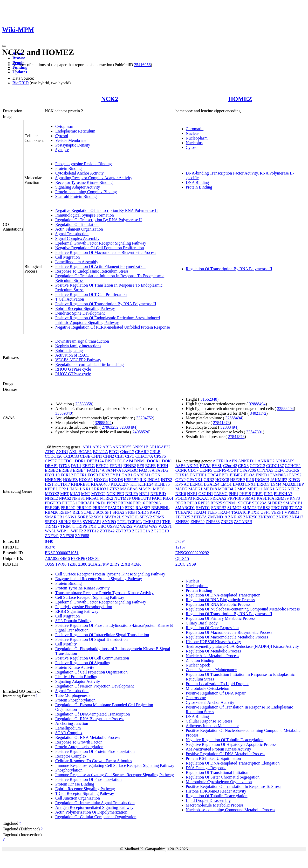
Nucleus (193, 133)
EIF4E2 (236, 475)
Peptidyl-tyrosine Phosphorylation (84, 607)
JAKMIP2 (279, 480)
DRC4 (213, 475)
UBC (102, 526)
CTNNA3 (265, 470)
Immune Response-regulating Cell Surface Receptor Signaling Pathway (115, 765)
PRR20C (68, 508)
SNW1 (71, 517)
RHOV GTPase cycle (73, 374)
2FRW (104, 564)
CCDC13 (257, 466)
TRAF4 (224, 512)
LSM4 (276, 484)
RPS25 (216, 503)
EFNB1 (116, 466)
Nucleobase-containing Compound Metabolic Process (230, 810)
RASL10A (265, 498)
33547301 (255, 432)
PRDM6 (125, 503)
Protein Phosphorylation (75, 700)
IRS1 (49, 484)
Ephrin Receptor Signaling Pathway (85, 308)
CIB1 (120, 456)
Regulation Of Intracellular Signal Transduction (95, 803)
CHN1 (97, 456)
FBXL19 (52, 475)
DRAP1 (52, 466)
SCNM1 (230, 503)
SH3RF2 (275, 503)
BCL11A (100, 452)
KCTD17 (62, 484)
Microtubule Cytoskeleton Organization (219, 782)
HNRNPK (53, 480)
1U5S (50, 564)
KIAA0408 (100, 484)
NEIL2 (293, 489)
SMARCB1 (55, 517)
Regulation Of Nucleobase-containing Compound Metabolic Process (243, 609)
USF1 (265, 512)
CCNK (181, 470)
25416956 (142, 65)
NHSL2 (51, 498)
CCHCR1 (293, 466)
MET (64, 494)
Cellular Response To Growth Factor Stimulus (94, 761)
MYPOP (98, 494)
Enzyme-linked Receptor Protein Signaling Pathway (99, 579)
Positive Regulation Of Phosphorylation (88, 779)
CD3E (85, 456)
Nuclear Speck (198, 665)
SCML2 (88, 512)
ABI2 (97, 447)
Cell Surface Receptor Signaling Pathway (90, 597)
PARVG (221, 494)
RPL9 (192, 503)
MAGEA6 (129, 489)
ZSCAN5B (243, 522)
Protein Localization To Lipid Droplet (217, 684)
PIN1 (269, 494)
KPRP (50, 489)
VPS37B (141, 526)
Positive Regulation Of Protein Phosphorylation (95, 751)
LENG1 (196, 484)
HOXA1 (86, 480)
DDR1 (80, 461)
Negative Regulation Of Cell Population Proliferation (100, 248)
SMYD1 (203, 508)
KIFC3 (294, 480)
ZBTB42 (107, 531)
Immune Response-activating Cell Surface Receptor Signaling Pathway (115, 775)
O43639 (93, 558)
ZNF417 (296, 517)
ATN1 (50, 452)
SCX (100, 512)
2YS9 (191, 564)
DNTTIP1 (198, 475)
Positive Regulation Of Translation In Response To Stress (234, 786)
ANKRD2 (266, 461)
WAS (153, 526)
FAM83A (147, 470)
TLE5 (212, 512)
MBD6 (159, 489)
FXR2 (104, 475)
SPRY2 (146, 517)
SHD (142, 512)
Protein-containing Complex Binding (86, 192)
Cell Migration (68, 257)
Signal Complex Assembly (77, 238)
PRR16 (139, 503)
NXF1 (192, 494)
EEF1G (88, 466)
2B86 (83, 564)
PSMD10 (116, 508)
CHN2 (109, 456)
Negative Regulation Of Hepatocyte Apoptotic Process (231, 744)
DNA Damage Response (206, 768)
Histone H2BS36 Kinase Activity (213, 642)
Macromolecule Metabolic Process (215, 805)
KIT (134, 484)
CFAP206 (248, 470)
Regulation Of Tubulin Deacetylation (217, 796)
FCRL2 (67, 475)
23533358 (84, 404)
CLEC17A (144, 456)
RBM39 (282, 498)
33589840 (64, 413)
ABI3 (107, 447)
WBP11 (64, 531)
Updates (20, 72)
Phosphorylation (69, 770)
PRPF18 (234, 498)
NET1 (144, 494)
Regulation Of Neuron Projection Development (95, 686)
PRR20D (84, 508)
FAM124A (95, 470)
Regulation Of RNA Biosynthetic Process (90, 719)
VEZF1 (277, 512)
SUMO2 (234, 508)
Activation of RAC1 (72, 355)
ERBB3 (65, 470)
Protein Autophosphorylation (79, 747)
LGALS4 (212, 484)
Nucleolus (194, 143)
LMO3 (238, 484)
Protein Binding (69, 168)
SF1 (108, 512)
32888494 (103, 423)
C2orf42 (230, 466)
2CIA (93, 564)
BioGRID (20, 83)
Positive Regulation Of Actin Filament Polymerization (100, 266)
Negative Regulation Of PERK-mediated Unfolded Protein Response (113, 327)
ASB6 (180, 466)
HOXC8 (222, 480)
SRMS (158, 517)
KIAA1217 (120, 484)
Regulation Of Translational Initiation (217, 772)
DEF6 (279, 470)
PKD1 (101, 503)
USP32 (113, 526)
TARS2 (264, 508)
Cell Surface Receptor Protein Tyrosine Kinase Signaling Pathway (110, 574)
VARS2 (126, 526)
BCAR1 (85, 452)
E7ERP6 (78, 558)
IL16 (250, 480)
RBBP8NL (160, 508)
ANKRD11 (247, 461)
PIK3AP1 (86, 503)
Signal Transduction (72, 234)
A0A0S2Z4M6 (57, 558)
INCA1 (153, 480)
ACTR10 (220, 461)
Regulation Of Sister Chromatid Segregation (223, 777)
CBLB (155, 452)
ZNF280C (267, 517)
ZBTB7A (199, 517)
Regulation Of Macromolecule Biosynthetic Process (229, 632)
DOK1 (167, 461)
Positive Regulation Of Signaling (83, 663)
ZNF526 (67, 536)
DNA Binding (197, 182)
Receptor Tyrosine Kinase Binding (84, 182)
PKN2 (112, 503)
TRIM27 (52, 526)
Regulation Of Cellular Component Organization (96, 817)
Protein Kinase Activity (75, 667)
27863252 (110, 427)
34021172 (258, 413)
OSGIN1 (206, 494)
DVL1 (76, 466)
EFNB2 (130, 466)
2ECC (180, 564)
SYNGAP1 (92, 522)
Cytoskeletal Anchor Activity (80, 173)
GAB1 (127, 475)
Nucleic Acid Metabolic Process (213, 656)
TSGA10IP (241, 512)
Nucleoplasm (197, 138)
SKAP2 (154, 512)
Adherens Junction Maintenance (213, 726)
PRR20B (52, 508)
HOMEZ (240, 99)
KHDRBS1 (80, 484)
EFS (141, 466)
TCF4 (122, 522)
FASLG (162, 470)
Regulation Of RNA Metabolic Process (88, 737)
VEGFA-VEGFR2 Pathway (78, 360)
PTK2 (129, 508)
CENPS (206, 470)
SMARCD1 (185, 508)
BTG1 (114, 452)
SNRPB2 (219, 508)
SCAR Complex (69, 733)
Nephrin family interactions (78, 346)
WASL (50, 531)
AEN (233, 461)
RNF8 (295, 498)
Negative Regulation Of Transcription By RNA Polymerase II (107, 210)
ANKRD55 (122, 447)
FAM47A (113, 470)
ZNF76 (227, 522)
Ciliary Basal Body (202, 623)
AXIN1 (62, 452)
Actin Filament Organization (79, 229)
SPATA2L (113, 517)
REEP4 (65, 512)
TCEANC (184, 512)
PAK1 (157, 498)
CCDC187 (275, 466)
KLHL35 (162, 484)
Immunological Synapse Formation (85, 215)
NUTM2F (122, 498)
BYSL (217, 466)
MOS (242, 489)
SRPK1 (51, 522)
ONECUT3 (141, 498)
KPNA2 (182, 484)
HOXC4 (101, 480)
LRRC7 (263, 484)
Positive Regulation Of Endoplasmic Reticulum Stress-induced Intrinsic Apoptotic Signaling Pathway (108, 320)
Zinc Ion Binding (200, 660)
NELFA (132, 494)
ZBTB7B (123, 531)
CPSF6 (160, 456)
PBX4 (168, 498)
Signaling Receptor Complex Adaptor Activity (94, 178)
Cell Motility (66, 644)
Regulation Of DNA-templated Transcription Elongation (233, 763)
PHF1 (233, 494)
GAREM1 (142, 475)
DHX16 (182, 475)
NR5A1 (92, 498)
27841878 (221, 423)
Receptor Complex (71, 756)
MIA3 (75, 494)
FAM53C (130, 470)
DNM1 (140, 461)
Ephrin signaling (69, 350)
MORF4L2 (227, 489)
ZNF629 (197, 522)
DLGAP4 (125, 461)
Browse (19, 58)
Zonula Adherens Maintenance (211, 670)
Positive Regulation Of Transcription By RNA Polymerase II (106, 304)
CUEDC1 (66, 461)
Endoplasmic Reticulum (75, 131)
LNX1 (85, 489)
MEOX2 (52, 494)
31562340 (209, 399)
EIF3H (163, 466)
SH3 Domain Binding (73, 621)
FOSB (93, 475)
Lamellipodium (68, 728)
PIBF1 (258, 494)
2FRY (115, 564)
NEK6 (181, 494)
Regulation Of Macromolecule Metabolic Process (227, 637)
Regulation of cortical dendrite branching (90, 364)
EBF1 (224, 475)
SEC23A (259, 503)
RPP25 (204, 503)
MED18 (210, 489)
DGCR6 (292, 470)
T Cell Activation (70, 299)
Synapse (62, 150)
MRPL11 (255, 489)
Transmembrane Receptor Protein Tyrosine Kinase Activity (104, 593)
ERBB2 (51, 470)
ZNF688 (82, 536)
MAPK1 (195, 489)
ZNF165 (235, 517)
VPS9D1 (292, 512)
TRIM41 (68, 526)
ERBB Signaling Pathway (77, 611)
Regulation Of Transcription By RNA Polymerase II (98, 220)
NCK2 (110, 99)
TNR (167, 522)
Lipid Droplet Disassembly (208, 800)
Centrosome (196, 698)
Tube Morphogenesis (73, 695)
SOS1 (99, 517)
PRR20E (100, 508)
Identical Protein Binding (76, 677)
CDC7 (193, 470)
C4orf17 (127, 452)
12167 (181, 547)
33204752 (145, 418)
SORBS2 (85, 517)
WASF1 (165, 526)
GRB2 (209, 480)
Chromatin (195, 129)
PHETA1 (70, 503)
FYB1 (115, 475)
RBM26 (52, 512)
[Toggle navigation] (4, 46)
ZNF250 (250, 517)
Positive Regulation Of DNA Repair (216, 693)
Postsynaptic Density (73, 145)
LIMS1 (73, 489)
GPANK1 (195, 480)
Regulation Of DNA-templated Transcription (93, 714)
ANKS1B (140, 447)
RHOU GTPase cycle (73, 369)
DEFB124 (95, 461)
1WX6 (61, 564)
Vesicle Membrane (71, 140)
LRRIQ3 (99, 489)
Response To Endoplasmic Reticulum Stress (92, 271)
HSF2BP (131, 480)
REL (77, 512)
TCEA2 (296, 508)
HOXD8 (116, 480)
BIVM (205, 466)
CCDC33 (71, 456)
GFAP (180, 480)
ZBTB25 (183, 517)
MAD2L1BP (293, 484)
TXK (92, 526)
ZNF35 (282, 517)
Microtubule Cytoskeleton (208, 688)
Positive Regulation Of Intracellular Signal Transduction (102, 635)
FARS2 (295, 475)
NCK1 (269, 489)
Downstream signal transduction (82, 341)
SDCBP (244, 503)
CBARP (142, 452)
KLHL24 (146, 484)
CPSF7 (51, 461)
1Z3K (72, 564)
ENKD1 (262, 475)
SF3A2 (118, 512)
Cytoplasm (64, 126)
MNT (86, 494)
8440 (49, 541)
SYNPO (109, 522)
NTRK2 (107, 498)
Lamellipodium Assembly (77, 262)
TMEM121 (152, 522)
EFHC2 (102, 466)
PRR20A (153, 503)
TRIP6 (81, 526)
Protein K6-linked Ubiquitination (213, 758)
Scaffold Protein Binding (76, 196)
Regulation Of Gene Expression (212, 628)
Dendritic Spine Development (80, 313)
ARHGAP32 (160, 447)
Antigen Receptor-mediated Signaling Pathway (94, 807)
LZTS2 (113, 489)
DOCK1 (154, 461)
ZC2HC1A (141, 531)
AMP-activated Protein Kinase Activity (218, 749)
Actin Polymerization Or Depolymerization (91, 812)
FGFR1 (80, 475)
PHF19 (245, 494)
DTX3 (64, 466)
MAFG (181, 489)
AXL (73, 452)
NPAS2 (65, 498)
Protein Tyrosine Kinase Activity (83, 588)
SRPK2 (65, 522)
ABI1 (87, 447)
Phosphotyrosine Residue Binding (84, 164)
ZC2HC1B (160, 531)
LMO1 (226, 484)
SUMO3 (250, 508)
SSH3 (77, 522)
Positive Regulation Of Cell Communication (92, 658)
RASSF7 (143, 508)
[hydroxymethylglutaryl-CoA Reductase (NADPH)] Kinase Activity (242, 646)
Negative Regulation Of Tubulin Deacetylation (225, 740)
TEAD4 (199, 512)
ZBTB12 (91, 531)
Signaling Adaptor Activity (78, 187)
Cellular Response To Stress (209, 721)
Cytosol (62, 136)
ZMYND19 (217, 517)
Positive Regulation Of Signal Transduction (91, 639)
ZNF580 (182, 522)
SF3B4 (131, 512)
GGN (156, 475)
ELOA (249, 475)
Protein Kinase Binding (75, 784)
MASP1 (145, 489)
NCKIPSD (115, 494)
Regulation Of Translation (77, 224)
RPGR (181, 503)
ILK (143, 480)
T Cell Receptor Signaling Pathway (85, 793)
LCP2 (61, 489)
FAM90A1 (279, 475)
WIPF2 (77, 531)
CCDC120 (54, 456)
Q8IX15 (182, 558)
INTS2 (166, 480)
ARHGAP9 (285, 461)
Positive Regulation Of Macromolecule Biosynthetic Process (106, 252)
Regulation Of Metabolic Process (213, 651)
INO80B (262, 480)
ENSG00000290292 (192, 553)
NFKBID (158, 494)
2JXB (126, 564)
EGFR (151, 466)
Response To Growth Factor (78, 742)
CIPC (130, 456)
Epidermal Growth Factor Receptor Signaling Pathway (101, 243)
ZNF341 (52, 536)
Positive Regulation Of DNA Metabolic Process (225, 754)
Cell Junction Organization (78, 798)
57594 (181, 541)
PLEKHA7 (283, 494)
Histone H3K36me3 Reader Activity (216, 791)
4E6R (136, 564)
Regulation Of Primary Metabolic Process (221, 618)
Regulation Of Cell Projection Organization (91, 672)
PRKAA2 (218, 498)
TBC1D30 (280, 508)
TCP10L (135, 522)
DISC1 (110, 461)
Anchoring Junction (72, 723)
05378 (50, 547)
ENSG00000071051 (62, 553)
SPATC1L (131, 517)
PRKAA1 (201, 498)
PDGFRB (53, 503)
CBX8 (243, 466)
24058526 (141, 432)
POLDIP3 (184, 498)
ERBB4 (79, 470)
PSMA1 (249, 498)
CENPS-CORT (226, 470)
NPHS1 (78, 498)
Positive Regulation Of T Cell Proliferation (91, 294)
